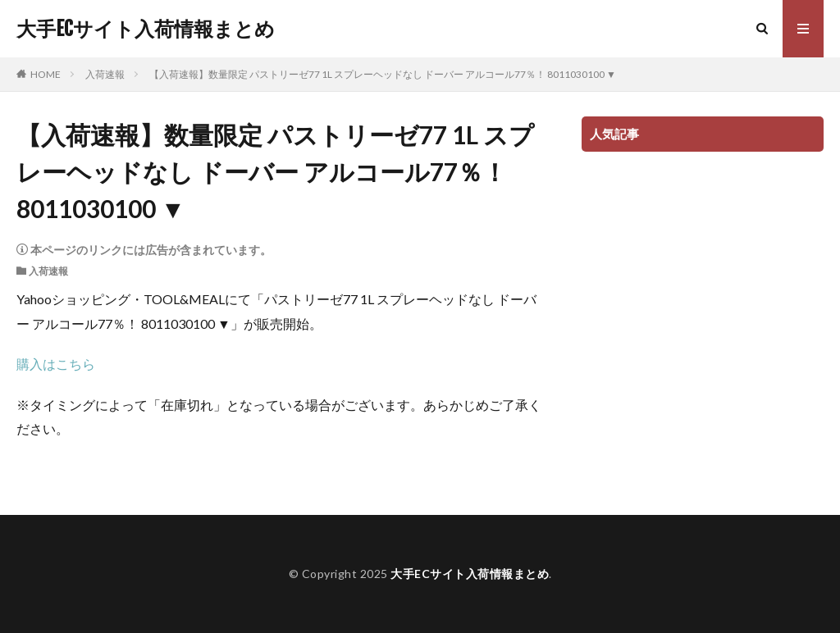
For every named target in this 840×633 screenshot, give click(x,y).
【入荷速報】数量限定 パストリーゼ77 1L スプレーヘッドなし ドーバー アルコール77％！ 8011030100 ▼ (383, 74)
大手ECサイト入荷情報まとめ (146, 29)
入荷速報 (105, 74)
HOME (46, 74)
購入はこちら (56, 364)
